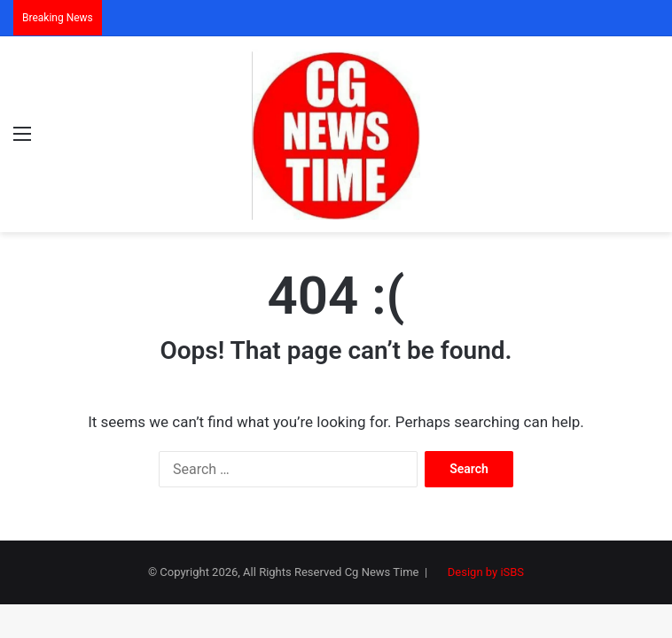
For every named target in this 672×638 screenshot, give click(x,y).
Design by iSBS (486, 572)
